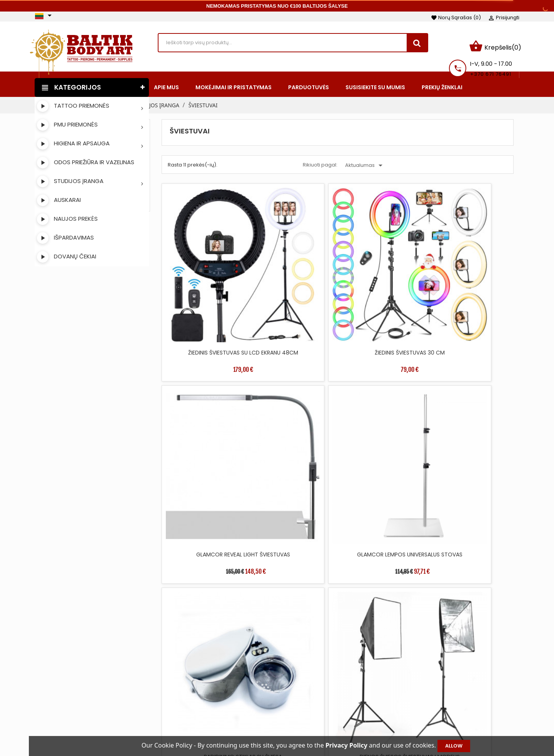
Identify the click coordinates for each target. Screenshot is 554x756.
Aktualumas (365, 161)
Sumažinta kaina (228, 679)
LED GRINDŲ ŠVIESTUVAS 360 (293, 520)
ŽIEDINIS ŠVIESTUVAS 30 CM (293, 270)
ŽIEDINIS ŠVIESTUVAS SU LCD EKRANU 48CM (204, 274)
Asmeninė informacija (448, 679)
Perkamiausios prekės (235, 702)
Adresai (428, 714)
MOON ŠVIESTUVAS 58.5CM (382, 520)
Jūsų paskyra (444, 668)
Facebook (44, 703)
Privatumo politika (333, 725)
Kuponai (429, 725)
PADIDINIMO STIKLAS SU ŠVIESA (204, 399)
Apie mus (322, 702)
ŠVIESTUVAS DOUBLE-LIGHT (204, 520)
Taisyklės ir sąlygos (334, 679)
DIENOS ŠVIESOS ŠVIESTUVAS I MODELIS (293, 399)
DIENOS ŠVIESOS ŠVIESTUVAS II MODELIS (382, 399)
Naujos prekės (224, 691)
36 (462, 569)
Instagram (64, 703)
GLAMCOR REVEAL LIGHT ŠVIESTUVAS (382, 274)
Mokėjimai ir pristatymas (342, 691)
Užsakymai (433, 691)
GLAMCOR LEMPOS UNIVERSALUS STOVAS (471, 274)
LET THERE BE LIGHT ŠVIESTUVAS (471, 399)
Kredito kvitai (436, 702)
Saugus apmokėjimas (338, 714)
